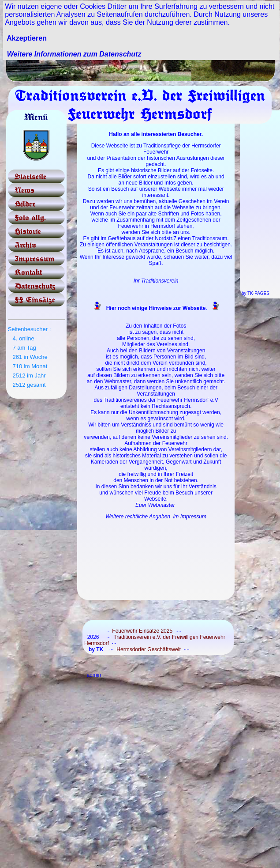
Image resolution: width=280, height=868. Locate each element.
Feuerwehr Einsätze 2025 (142, 631)
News (24, 190)
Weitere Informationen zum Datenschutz (74, 54)
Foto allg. (30, 217)
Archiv (25, 245)
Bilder (25, 204)
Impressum (35, 259)
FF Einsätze (35, 300)
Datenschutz (35, 286)
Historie (28, 231)
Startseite (30, 176)
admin (94, 675)
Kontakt (28, 272)
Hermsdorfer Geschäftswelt (149, 649)
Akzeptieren (27, 38)
